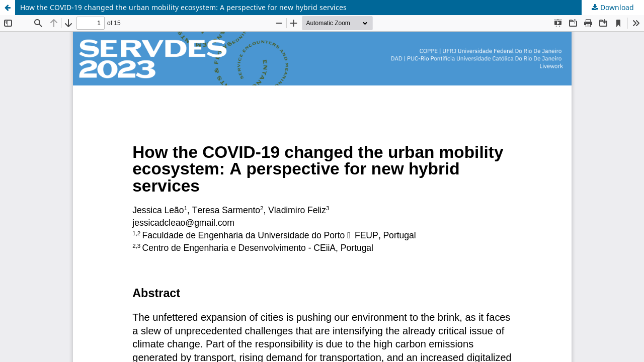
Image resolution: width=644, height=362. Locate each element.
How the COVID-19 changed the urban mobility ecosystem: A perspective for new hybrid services (183, 7)
